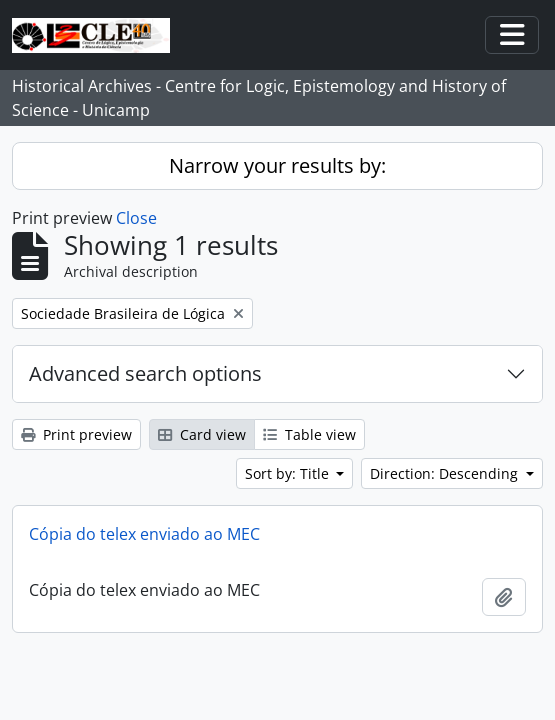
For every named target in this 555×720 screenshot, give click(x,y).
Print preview (76, 434)
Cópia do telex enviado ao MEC (144, 534)
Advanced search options (145, 373)
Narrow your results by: (277, 165)
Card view (202, 434)
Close (136, 218)
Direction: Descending (446, 473)
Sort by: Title (289, 473)
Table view (309, 434)
